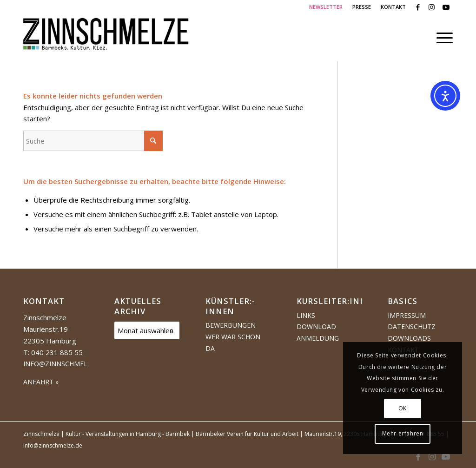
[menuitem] (326, 7)
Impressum (407, 315)
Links (306, 315)
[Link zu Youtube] (446, 7)
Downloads (409, 338)
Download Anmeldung (318, 332)
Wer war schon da (233, 343)
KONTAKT (393, 7)
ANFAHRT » (41, 382)
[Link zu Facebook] (418, 7)
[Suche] (93, 141)
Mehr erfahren (403, 433)
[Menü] (442, 38)
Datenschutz (412, 326)
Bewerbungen (231, 325)
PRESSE (362, 7)
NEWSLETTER (326, 7)
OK (403, 408)
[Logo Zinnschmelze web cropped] (106, 38)
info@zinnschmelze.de (64, 364)
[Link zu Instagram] (432, 7)
